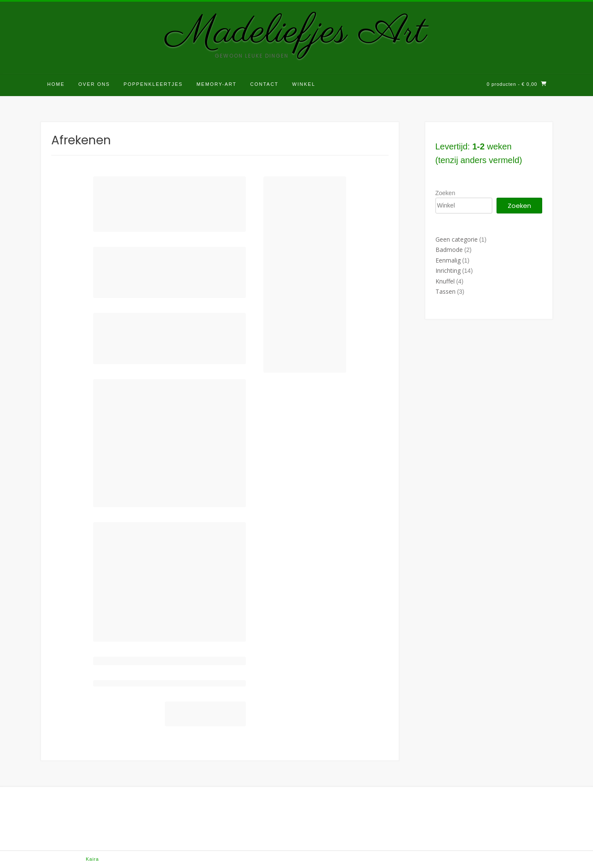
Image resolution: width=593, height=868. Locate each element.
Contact (264, 84)
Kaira (92, 859)
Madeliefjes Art (296, 32)
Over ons (94, 84)
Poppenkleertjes (153, 84)
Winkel (304, 84)
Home (56, 84)
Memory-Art (216, 84)
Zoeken (445, 193)
